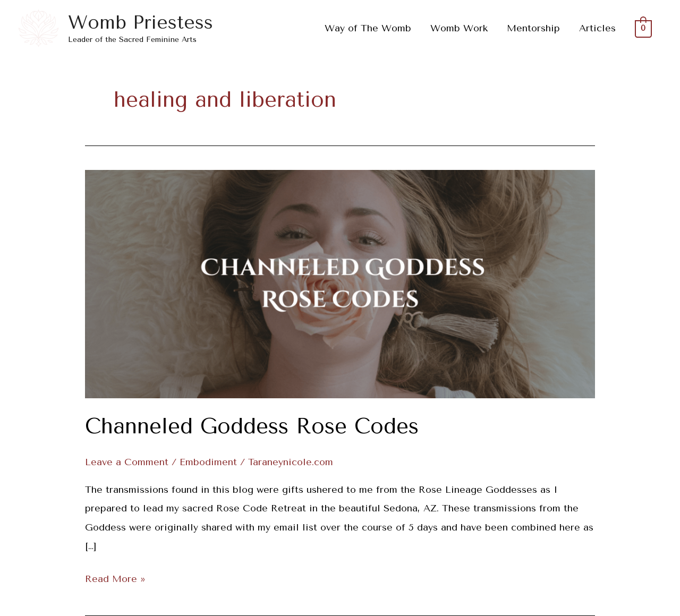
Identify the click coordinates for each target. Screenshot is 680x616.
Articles (597, 28)
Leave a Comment (127, 462)
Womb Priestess (141, 23)
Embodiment (208, 462)
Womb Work (459, 28)
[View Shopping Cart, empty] (644, 28)
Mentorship (533, 28)
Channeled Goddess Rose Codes (252, 426)
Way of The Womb (368, 28)
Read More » (115, 577)
